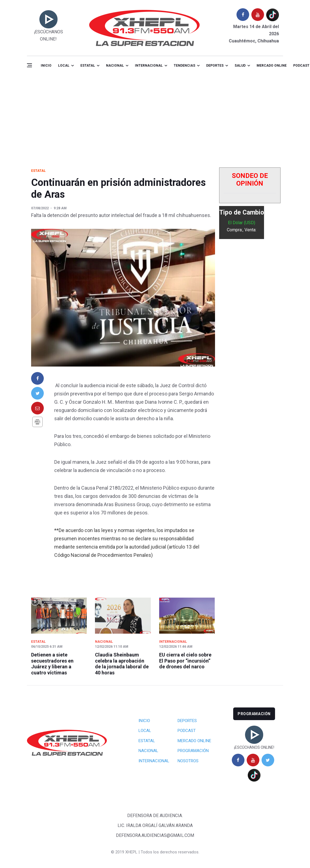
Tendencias (184, 66)
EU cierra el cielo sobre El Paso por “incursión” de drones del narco (185, 661)
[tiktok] (273, 15)
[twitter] (268, 760)
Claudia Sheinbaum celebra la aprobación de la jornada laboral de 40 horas (122, 664)
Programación (193, 751)
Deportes (215, 66)
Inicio (46, 66)
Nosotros (188, 761)
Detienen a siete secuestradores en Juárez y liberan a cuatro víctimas (52, 664)
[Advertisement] (155, 117)
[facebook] (243, 15)
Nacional (115, 66)
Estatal (88, 66)
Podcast (187, 731)
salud (240, 66)
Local (64, 66)
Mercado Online (194, 741)
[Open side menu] (29, 65)
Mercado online (272, 66)
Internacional (149, 66)
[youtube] (258, 15)
